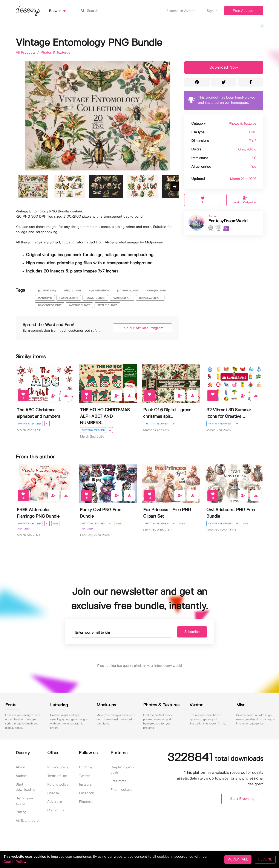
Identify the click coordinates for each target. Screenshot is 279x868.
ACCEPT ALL (238, 859)
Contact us (56, 810)
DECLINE (265, 859)
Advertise (55, 802)
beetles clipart (107, 305)
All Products (26, 53)
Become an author (24, 801)
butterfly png (47, 291)
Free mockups (121, 790)
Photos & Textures (55, 53)
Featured (24, 529)
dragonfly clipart (50, 305)
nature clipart (122, 298)
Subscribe (192, 632)
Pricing (21, 812)
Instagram (87, 785)
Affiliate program (29, 821)
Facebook (86, 793)
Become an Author (183, 11)
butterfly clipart (128, 291)
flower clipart (95, 298)
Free (56, 524)
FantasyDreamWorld (228, 221)
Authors (22, 776)
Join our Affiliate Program (143, 328)
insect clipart (72, 291)
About (20, 767)
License (53, 793)
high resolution (99, 291)
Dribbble (85, 767)
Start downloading (26, 787)
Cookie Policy (14, 862)
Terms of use (57, 776)
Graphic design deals (122, 770)
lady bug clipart (79, 305)
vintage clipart (157, 291)
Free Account (244, 11)
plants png (45, 298)
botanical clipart (150, 298)
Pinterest (86, 802)
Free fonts (118, 781)
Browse (61, 11)
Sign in (212, 11)
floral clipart (69, 298)
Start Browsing (242, 799)
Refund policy (58, 785)
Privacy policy (58, 767)
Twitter (84, 776)
